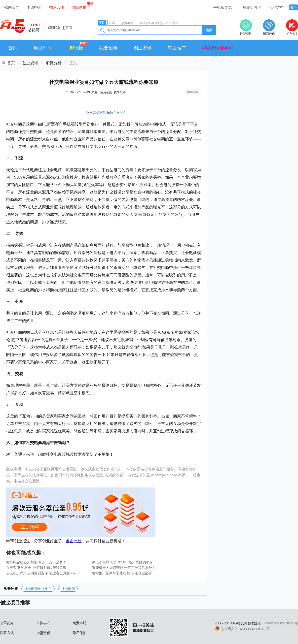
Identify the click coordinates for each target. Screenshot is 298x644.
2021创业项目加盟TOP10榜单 (158, 23)
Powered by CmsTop (281, 623)
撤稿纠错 (193, 92)
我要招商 (108, 48)
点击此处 (74, 541)
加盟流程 (43, 633)
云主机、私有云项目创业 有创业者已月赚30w (41, 573)
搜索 (279, 7)
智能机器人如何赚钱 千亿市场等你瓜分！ (124, 567)
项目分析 (54, 63)
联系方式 (7, 633)
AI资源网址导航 (218, 48)
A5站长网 (12, 7)
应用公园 (106, 92)
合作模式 (43, 623)
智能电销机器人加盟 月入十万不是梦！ (36, 562)
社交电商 (68, 589)
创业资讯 (143, 48)
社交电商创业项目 (38, 589)
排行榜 (76, 48)
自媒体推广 (81, 7)
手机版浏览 (223, 7)
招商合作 (57, 7)
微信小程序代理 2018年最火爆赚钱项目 (122, 562)
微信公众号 (252, 7)
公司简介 (7, 623)
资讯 (112, 23)
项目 (102, 22)
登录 (294, 7)
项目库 (43, 48)
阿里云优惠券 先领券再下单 (106, 112)
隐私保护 (79, 633)
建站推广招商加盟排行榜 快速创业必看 (122, 573)
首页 (13, 48)
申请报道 (34, 7)
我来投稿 (120, 92)
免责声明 (79, 623)
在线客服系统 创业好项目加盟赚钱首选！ (38, 567)
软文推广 (177, 48)
